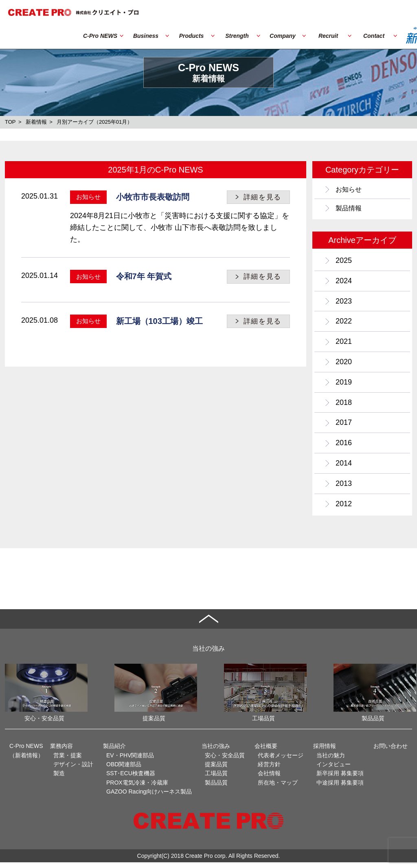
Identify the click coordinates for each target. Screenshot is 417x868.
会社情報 (269, 779)
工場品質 (216, 779)
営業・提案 (68, 761)
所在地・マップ (278, 788)
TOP (10, 122)
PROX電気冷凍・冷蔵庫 (137, 788)
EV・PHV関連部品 (130, 761)
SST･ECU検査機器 (131, 779)
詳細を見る (263, 197)
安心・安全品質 (225, 761)
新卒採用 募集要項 (340, 779)
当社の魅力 (331, 761)
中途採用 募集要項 (340, 788)
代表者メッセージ (281, 761)
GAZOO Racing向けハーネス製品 (149, 797)
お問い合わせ (391, 752)
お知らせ (350, 190)
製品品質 (216, 788)
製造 (59, 779)
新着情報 (36, 122)
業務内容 (61, 752)
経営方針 (269, 770)
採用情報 (325, 752)
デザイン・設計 (73, 770)
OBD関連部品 (124, 770)
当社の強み (216, 752)
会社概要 (266, 752)
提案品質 (216, 770)
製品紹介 (114, 752)
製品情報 (350, 210)
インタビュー (334, 770)
